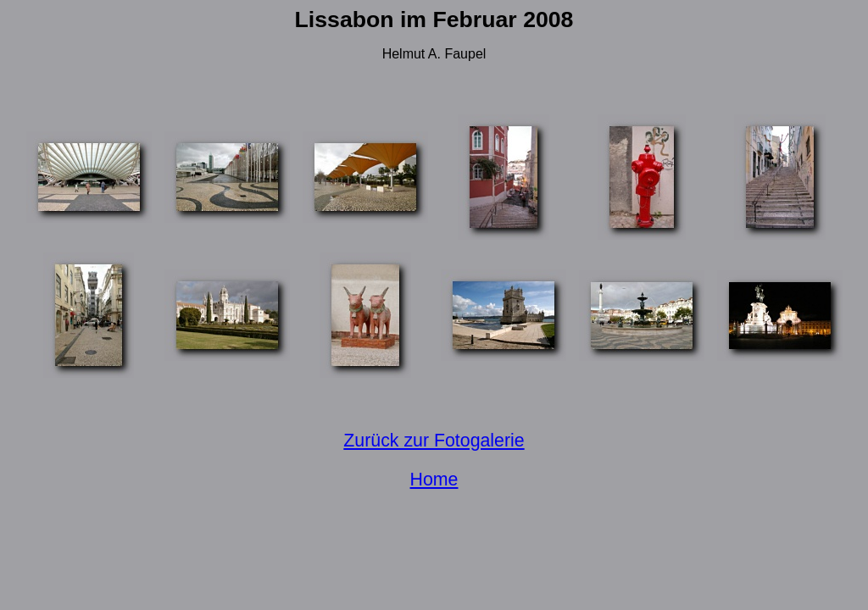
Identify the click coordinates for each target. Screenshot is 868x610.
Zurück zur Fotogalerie (434, 441)
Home (434, 480)
